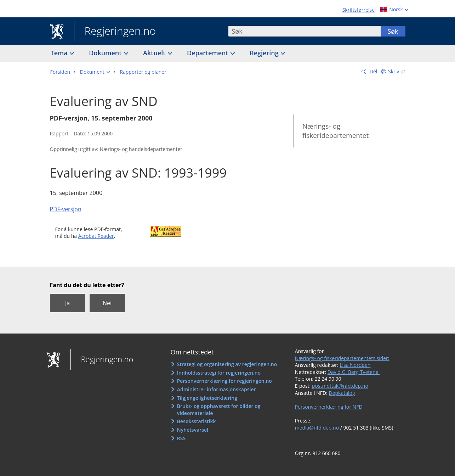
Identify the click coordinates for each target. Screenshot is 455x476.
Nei (107, 303)
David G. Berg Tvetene (354, 372)
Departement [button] (208, 53)
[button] (95, 72)
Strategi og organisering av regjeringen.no (227, 364)
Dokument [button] (106, 53)
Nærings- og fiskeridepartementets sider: (342, 358)
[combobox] (305, 31)
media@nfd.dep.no (317, 428)
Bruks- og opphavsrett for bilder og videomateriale (219, 410)
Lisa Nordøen (355, 365)
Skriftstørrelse (359, 10)
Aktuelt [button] (155, 53)
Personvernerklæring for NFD (329, 407)
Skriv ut (397, 71)
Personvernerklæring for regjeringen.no (224, 381)
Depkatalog (342, 393)
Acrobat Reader (96, 236)
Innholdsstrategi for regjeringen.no (219, 373)
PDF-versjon (66, 209)
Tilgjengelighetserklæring (207, 398)
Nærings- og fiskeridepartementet (335, 131)
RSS (181, 438)
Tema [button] (60, 53)
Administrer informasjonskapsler (217, 389)
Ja (67, 303)
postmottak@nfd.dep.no (340, 386)
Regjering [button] (265, 53)
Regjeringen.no (115, 32)
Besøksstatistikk (197, 421)
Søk (393, 31)
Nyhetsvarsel (193, 430)
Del (373, 71)
